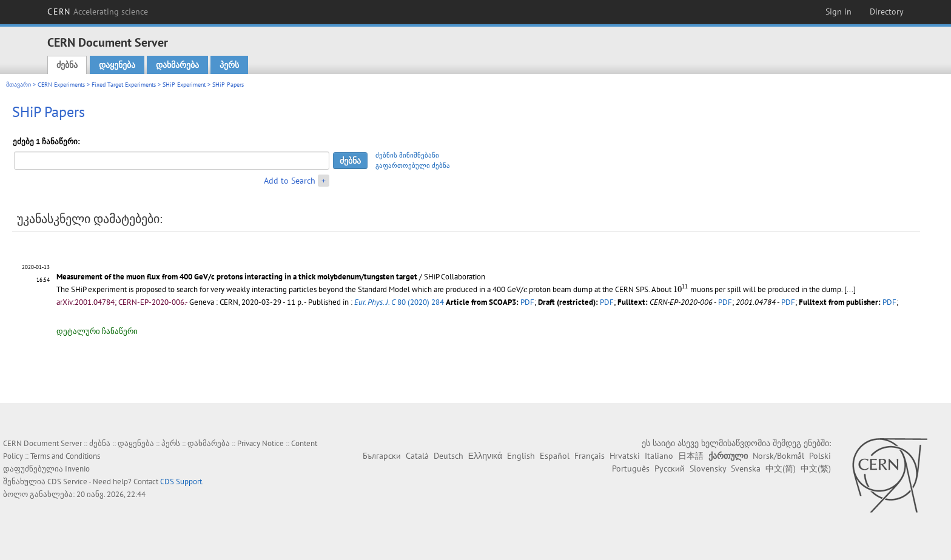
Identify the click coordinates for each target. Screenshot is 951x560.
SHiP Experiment (184, 85)
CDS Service (67, 482)
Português (631, 468)
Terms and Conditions (65, 456)
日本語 (691, 456)
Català (417, 456)
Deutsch (449, 456)
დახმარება (177, 65)
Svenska (746, 468)
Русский (670, 468)
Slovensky (708, 468)
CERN (98, 12)
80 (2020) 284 (399, 302)
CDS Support (181, 482)
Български (382, 456)
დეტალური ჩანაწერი (97, 331)
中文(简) (781, 468)
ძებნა (67, 65)
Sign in (838, 12)
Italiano (659, 456)
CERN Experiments (61, 85)
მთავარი (18, 85)
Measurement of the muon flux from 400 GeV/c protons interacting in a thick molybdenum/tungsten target (237, 277)
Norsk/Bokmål (778, 456)
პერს (229, 65)
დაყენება (117, 65)
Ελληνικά (485, 456)
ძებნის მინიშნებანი (407, 155)
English (521, 456)
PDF (527, 302)
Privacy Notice (260, 443)
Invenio (77, 469)
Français (590, 456)
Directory (887, 12)
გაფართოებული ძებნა (413, 165)
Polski (820, 456)
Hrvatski (625, 456)
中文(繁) (816, 468)
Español (555, 456)
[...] (850, 289)
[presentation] (525, 290)
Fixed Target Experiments (124, 85)
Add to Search (290, 181)
